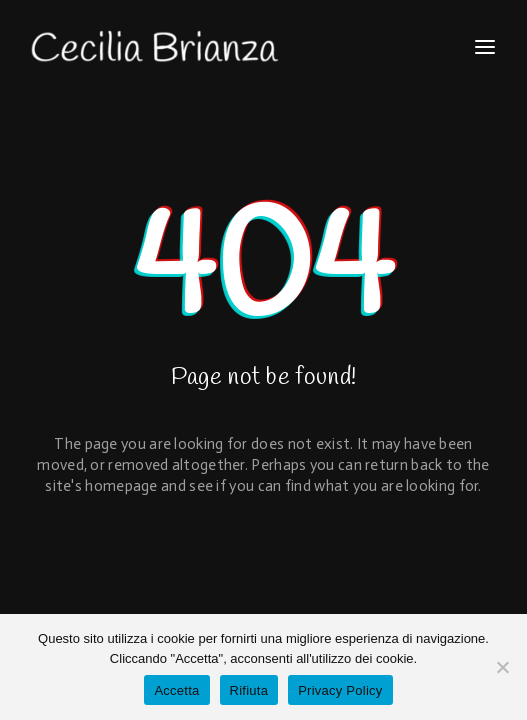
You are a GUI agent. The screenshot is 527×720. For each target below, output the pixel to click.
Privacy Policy (340, 690)
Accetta (176, 690)
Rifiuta (249, 690)
